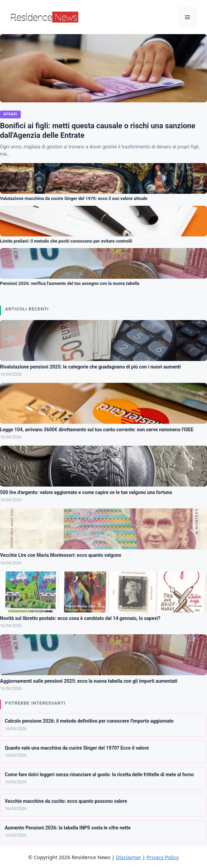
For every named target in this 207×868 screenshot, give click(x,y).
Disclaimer (128, 857)
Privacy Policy (163, 857)
